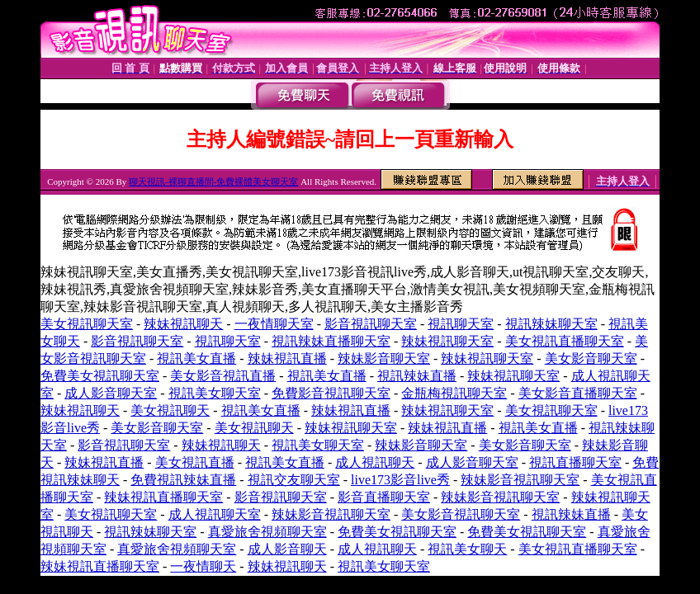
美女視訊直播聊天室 (565, 341)
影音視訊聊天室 (371, 324)
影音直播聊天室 (384, 497)
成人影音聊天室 (111, 393)
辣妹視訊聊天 (183, 324)
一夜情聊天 (203, 566)
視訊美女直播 (196, 358)
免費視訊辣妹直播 (183, 480)
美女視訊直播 (195, 462)
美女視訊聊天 (170, 410)
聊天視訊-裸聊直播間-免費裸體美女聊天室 (213, 181)
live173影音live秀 (400, 480)
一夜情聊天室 (274, 324)
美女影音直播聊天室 (578, 393)
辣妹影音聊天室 (384, 358)
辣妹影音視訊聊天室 (520, 480)
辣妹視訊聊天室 (447, 341)
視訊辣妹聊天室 (551, 324)
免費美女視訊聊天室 (100, 376)
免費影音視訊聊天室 (331, 393)
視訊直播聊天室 (575, 462)
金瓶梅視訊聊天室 (454, 393)
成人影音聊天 (287, 549)
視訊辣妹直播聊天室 (331, 341)
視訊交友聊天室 (294, 480)
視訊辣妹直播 (417, 376)
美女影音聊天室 (591, 358)
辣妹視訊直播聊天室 (163, 497)
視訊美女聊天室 (215, 393)
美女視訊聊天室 (87, 324)
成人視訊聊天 (375, 462)
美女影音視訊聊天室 (461, 514)
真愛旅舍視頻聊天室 (267, 532)
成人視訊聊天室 (215, 514)
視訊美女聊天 (467, 549)
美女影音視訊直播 (223, 376)
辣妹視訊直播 (287, 358)
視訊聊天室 (461, 324)
